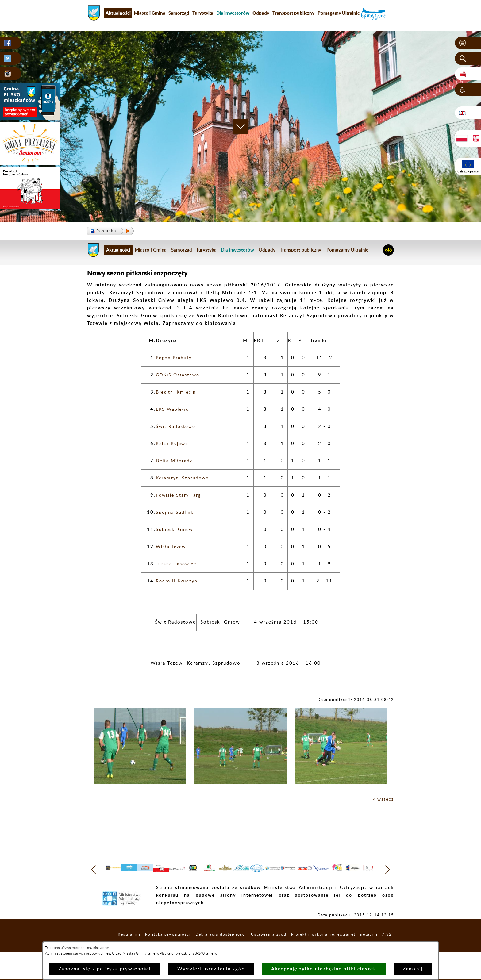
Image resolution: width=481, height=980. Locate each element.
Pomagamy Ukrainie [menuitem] (339, 13)
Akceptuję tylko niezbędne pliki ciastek (324, 969)
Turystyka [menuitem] (203, 13)
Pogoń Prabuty (175, 358)
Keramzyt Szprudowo (184, 478)
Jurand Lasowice (177, 564)
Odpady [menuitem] (261, 13)
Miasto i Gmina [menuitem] (150, 13)
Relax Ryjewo (173, 444)
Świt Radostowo (177, 427)
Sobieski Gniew (176, 530)
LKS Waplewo (173, 409)
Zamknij (413, 969)
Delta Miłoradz (175, 461)
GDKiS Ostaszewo (179, 375)
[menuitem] (233, 13)
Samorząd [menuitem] (179, 13)
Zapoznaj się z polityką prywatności (105, 969)
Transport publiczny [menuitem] (293, 13)
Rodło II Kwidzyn (178, 581)
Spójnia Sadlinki (177, 512)
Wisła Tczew (172, 547)
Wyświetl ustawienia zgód (211, 969)
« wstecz (383, 799)
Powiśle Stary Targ (180, 495)
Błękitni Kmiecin (177, 392)
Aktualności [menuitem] (118, 13)
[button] (468, 43)
